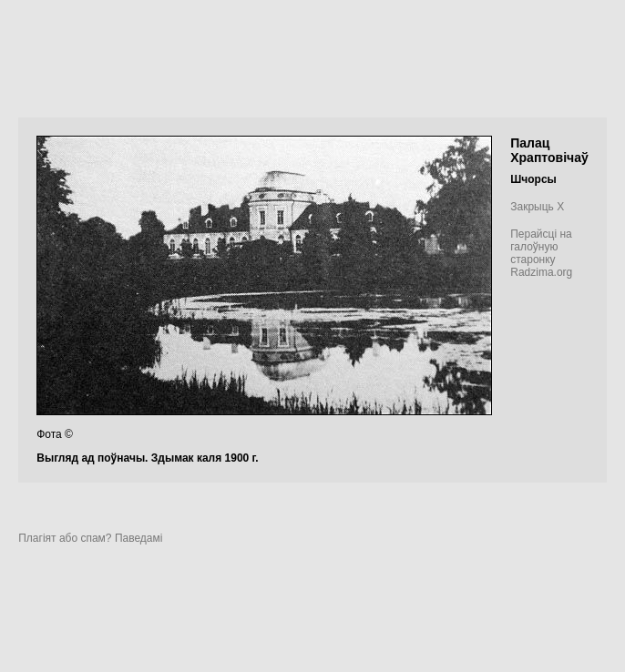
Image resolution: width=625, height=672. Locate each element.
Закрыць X (537, 207)
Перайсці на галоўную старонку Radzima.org (541, 253)
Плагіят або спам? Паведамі (90, 538)
